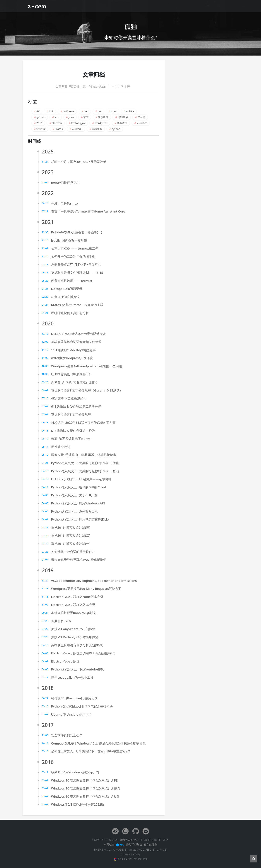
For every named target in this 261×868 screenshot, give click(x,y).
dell (86, 111)
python (116, 129)
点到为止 (77, 129)
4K (38, 111)
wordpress (101, 123)
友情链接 (207, 6)
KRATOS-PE (108, 849)
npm (114, 111)
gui (99, 111)
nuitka (130, 111)
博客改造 (122, 123)
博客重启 (123, 117)
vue (57, 117)
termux (41, 129)
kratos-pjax (78, 123)
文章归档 (187, 6)
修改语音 (103, 117)
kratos (59, 129)
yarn (71, 117)
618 (51, 111)
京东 (86, 117)
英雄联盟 (97, 129)
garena (41, 117)
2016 (39, 123)
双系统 (141, 117)
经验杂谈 (167, 6)
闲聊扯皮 (147, 6)
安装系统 (142, 123)
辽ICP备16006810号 (130, 854)
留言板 (225, 6)
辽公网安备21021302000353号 (131, 858)
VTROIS (134, 849)
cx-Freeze (69, 111)
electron (57, 123)
